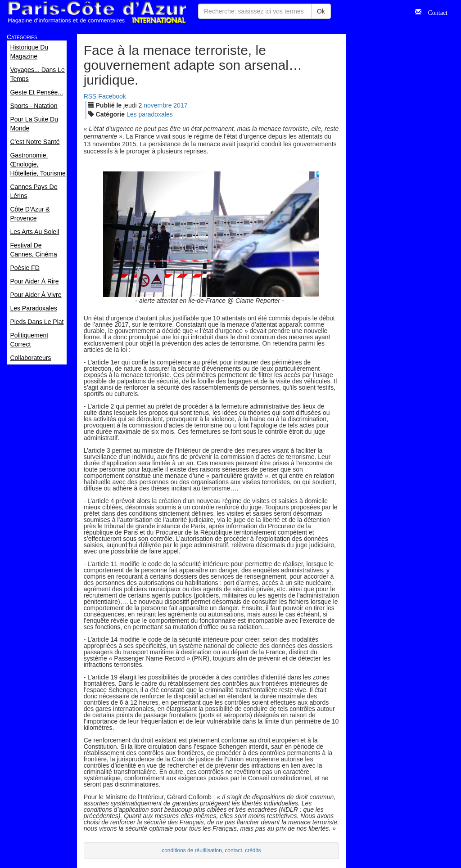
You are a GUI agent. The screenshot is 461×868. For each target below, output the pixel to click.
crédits (253, 850)
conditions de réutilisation (192, 850)
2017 (180, 105)
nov (158, 105)
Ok (321, 11)
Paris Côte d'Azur (97, 12)
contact (233, 850)
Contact (434, 12)
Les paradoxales (150, 114)
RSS (90, 96)
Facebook (112, 96)
